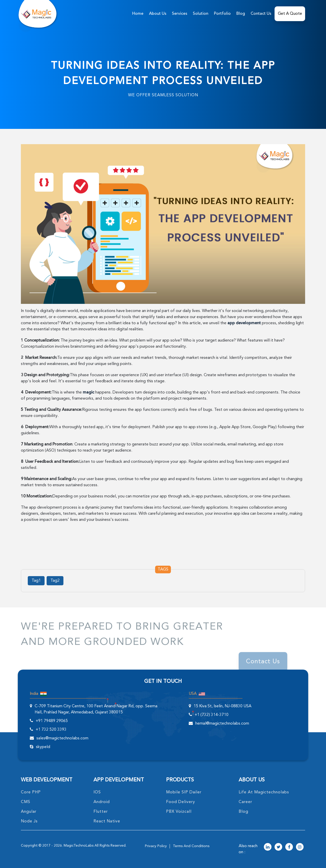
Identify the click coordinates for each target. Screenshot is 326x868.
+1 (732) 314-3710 (212, 715)
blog (243, 812)
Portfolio (222, 14)
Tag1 (36, 581)
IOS (97, 792)
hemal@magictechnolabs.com (222, 724)
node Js (29, 821)
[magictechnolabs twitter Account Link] (278, 847)
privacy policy (156, 846)
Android (102, 802)
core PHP (31, 792)
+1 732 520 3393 (51, 730)
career (245, 802)
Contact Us (261, 14)
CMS (26, 802)
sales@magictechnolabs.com (62, 738)
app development (244, 323)
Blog (241, 14)
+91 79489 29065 (52, 721)
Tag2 (55, 581)
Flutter (101, 812)
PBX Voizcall (179, 812)
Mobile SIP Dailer (184, 792)
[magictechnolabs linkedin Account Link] (268, 847)
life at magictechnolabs (264, 792)
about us (158, 14)
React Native (107, 821)
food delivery (181, 802)
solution (201, 14)
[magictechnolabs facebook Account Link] (289, 847)
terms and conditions (191, 846)
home (138, 14)
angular (29, 812)
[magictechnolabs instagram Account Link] (300, 847)
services (180, 14)
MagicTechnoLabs (79, 846)
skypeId (43, 747)
